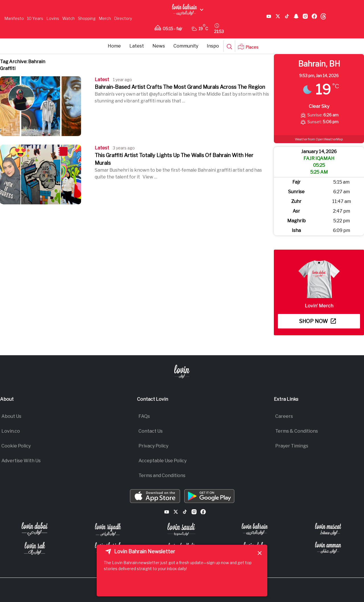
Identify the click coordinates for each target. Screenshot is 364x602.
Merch (105, 18)
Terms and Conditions (162, 475)
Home (114, 46)
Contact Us (151, 431)
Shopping (87, 18)
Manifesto (14, 18)
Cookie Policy (16, 446)
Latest (137, 46)
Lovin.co (11, 431)
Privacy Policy (153, 446)
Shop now (318, 321)
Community (186, 46)
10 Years (35, 18)
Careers (284, 416)
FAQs (144, 416)
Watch (69, 18)
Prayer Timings (292, 446)
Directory (123, 18)
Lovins (53, 18)
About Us (11, 416)
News (159, 46)
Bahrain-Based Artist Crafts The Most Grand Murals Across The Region (180, 87)
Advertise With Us (21, 461)
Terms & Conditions (297, 431)
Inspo (213, 46)
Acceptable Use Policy (163, 461)
